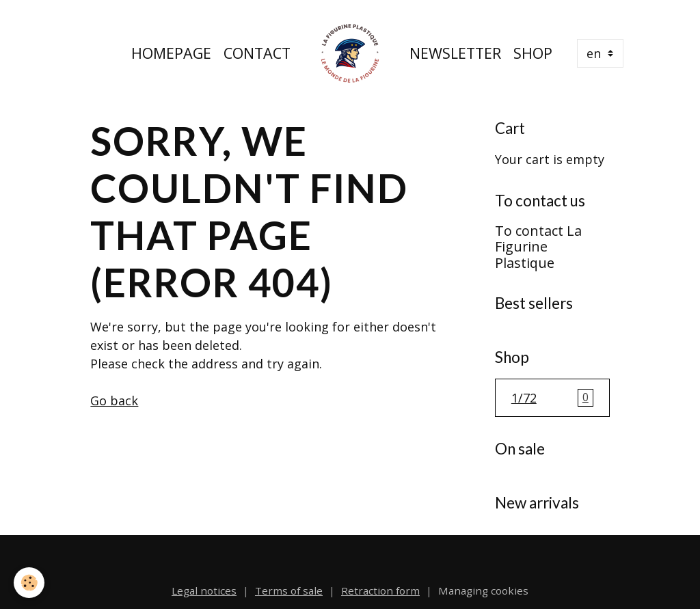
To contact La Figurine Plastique (538, 247)
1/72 (552, 398)
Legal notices (204, 590)
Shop (533, 53)
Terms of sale (289, 590)
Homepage (171, 53)
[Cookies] (29, 583)
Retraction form (380, 590)
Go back (114, 400)
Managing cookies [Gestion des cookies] (483, 590)
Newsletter (455, 53)
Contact (257, 53)
